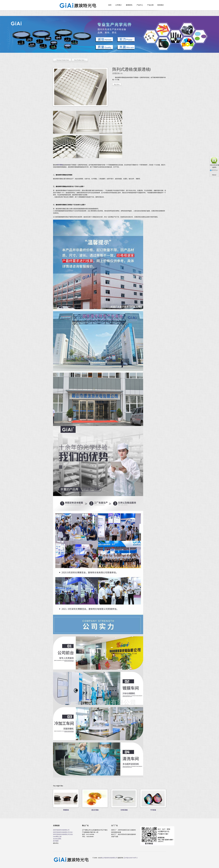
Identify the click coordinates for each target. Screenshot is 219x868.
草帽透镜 (66, 810)
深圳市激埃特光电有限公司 (61, 830)
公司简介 (119, 5)
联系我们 (161, 5)
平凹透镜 (153, 810)
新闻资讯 (129, 5)
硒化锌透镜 (95, 810)
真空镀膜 (56, 841)
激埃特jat (214, 170)
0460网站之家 (57, 836)
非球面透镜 (124, 810)
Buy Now (117, 84)
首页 (110, 5)
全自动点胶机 (57, 839)
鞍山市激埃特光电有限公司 (109, 858)
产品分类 (150, 5)
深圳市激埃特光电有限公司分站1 (63, 832)
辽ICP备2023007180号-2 (131, 858)
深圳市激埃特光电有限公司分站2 (63, 834)
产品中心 (140, 5)
